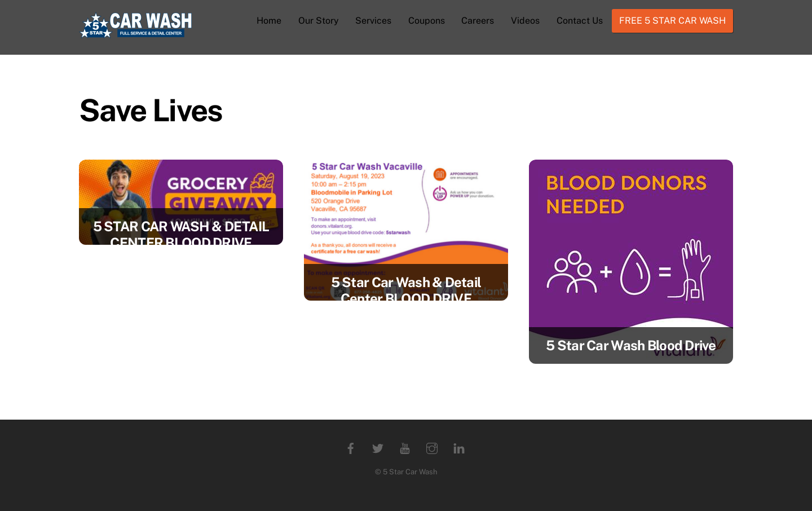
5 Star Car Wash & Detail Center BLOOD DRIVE (406, 290)
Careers (478, 21)
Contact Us (580, 21)
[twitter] (378, 447)
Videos (525, 21)
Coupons (427, 21)
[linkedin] (459, 447)
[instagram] (432, 447)
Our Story (319, 21)
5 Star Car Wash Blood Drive (631, 345)
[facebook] (351, 447)
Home (269, 21)
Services (373, 21)
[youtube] (405, 447)
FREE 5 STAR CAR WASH (672, 21)
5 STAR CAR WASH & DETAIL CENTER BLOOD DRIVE (181, 234)
